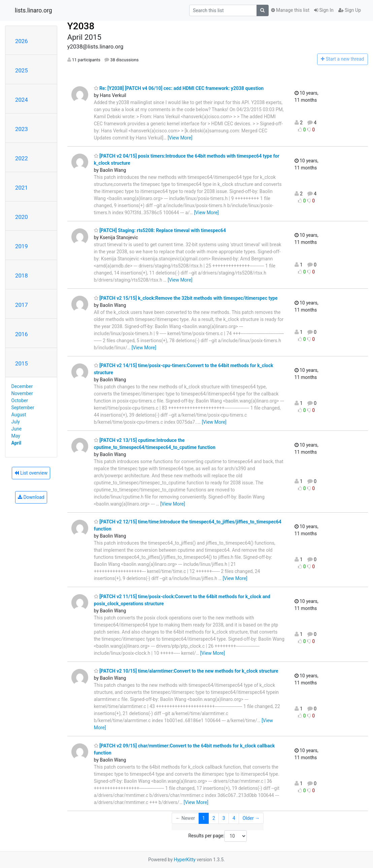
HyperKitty (185, 860)
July (16, 422)
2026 (22, 41)
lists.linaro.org (33, 10)
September (23, 408)
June (17, 429)
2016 (22, 334)
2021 (22, 188)
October (20, 400)
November (22, 393)
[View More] (180, 138)
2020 (22, 217)
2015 (22, 363)
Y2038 (81, 26)
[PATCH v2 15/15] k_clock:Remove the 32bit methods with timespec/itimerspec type (186, 298)
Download (31, 497)
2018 (22, 276)
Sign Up (350, 10)
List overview (31, 473)
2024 (22, 100)
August (19, 415)
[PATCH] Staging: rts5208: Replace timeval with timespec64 (160, 230)
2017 (22, 305)
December (22, 386)
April (16, 443)
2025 (22, 70)
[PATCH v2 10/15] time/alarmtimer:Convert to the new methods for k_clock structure (186, 671)
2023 (22, 129)
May (16, 436)
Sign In (324, 10)
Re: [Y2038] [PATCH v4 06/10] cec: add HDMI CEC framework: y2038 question (179, 88)
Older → (251, 818)
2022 (22, 158)
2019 (22, 246)
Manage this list (290, 10)
